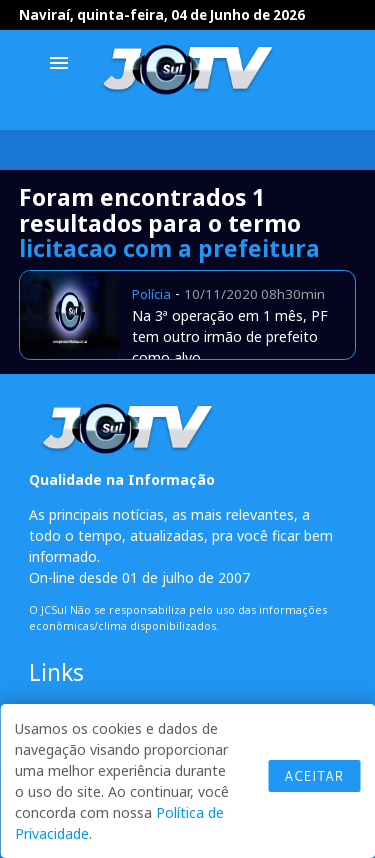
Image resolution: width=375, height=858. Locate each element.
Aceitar (314, 776)
